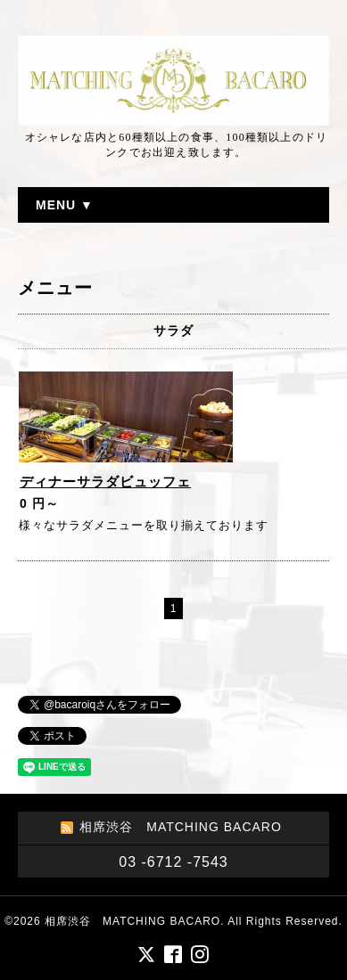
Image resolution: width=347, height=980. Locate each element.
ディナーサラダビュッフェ (105, 482)
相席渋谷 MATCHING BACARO (132, 921)
